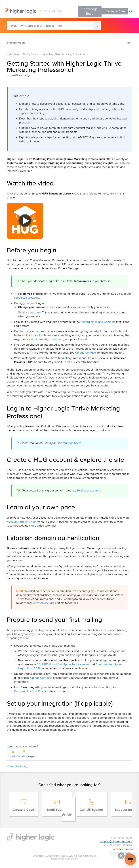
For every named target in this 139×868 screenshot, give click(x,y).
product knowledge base (41, 339)
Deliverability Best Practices (32, 691)
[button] (13, 752)
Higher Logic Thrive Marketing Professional (64, 54)
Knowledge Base (90, 11)
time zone (34, 313)
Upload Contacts (86, 353)
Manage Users (72, 443)
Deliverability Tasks (44, 603)
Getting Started (31, 54)
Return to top (17, 766)
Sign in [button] (132, 11)
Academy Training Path (22, 522)
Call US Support (91, 810)
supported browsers (27, 298)
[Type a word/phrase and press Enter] (54, 25)
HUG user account (89, 491)
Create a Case (115, 11)
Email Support (57, 810)
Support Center (29, 331)
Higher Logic (13, 54)
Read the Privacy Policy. (65, 859)
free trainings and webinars (98, 322)
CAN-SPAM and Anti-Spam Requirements (63, 665)
